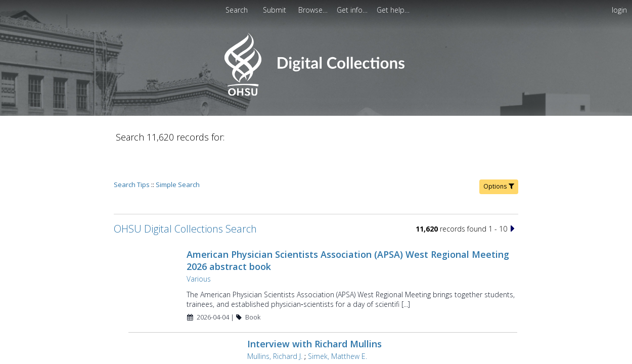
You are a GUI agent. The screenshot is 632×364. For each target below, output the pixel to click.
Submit (276, 10)
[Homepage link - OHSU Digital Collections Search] (316, 93)
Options (499, 157)
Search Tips (132, 156)
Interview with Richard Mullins (314, 315)
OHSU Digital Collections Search (185, 200)
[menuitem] (276, 10)
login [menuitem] (619, 10)
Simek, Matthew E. (337, 327)
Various (199, 250)
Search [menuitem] (237, 10)
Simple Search (178, 156)
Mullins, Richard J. (275, 327)
